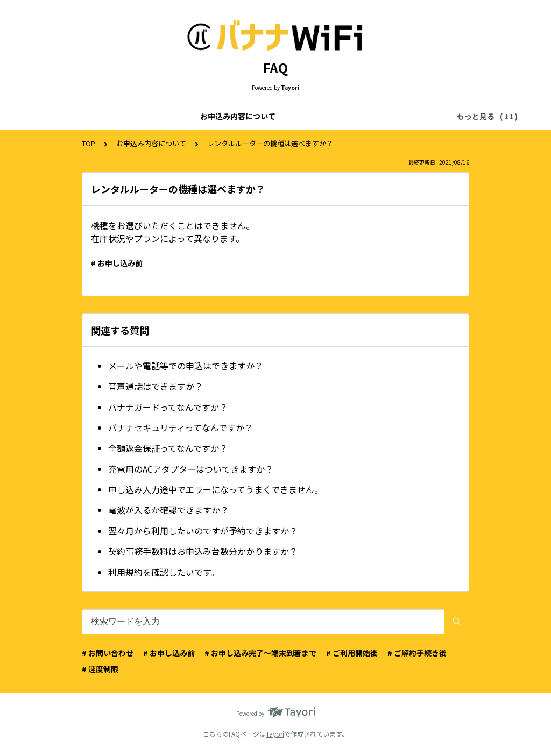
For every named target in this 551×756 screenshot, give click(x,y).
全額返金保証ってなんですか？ (168, 448)
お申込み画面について (266, 116)
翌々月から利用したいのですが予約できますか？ (203, 531)
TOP (89, 143)
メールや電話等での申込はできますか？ (186, 366)
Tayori (275, 734)
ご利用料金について (180, 116)
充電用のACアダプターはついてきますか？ (191, 469)
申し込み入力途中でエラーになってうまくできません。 (216, 489)
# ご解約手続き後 (417, 653)
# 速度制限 (100, 669)
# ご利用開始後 (352, 653)
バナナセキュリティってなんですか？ (181, 427)
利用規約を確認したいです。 (164, 572)
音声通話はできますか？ (156, 386)
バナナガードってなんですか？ (168, 407)
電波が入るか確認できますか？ (168, 510)
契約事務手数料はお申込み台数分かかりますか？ (203, 551)
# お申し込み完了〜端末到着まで (260, 653)
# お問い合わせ (108, 653)
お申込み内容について (93, 116)
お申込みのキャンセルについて (372, 116)
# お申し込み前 (117, 263)
